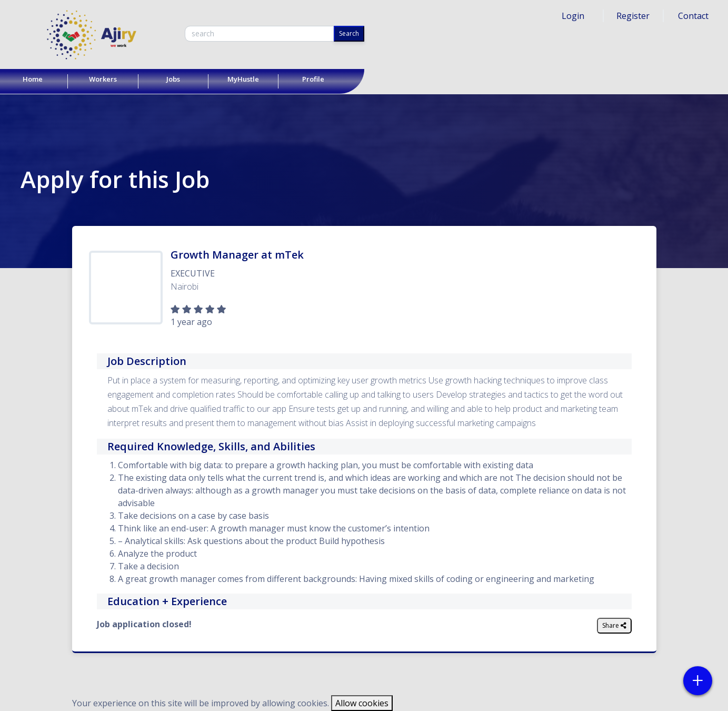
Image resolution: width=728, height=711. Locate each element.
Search (349, 33)
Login (573, 16)
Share (614, 625)
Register (633, 16)
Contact (693, 16)
